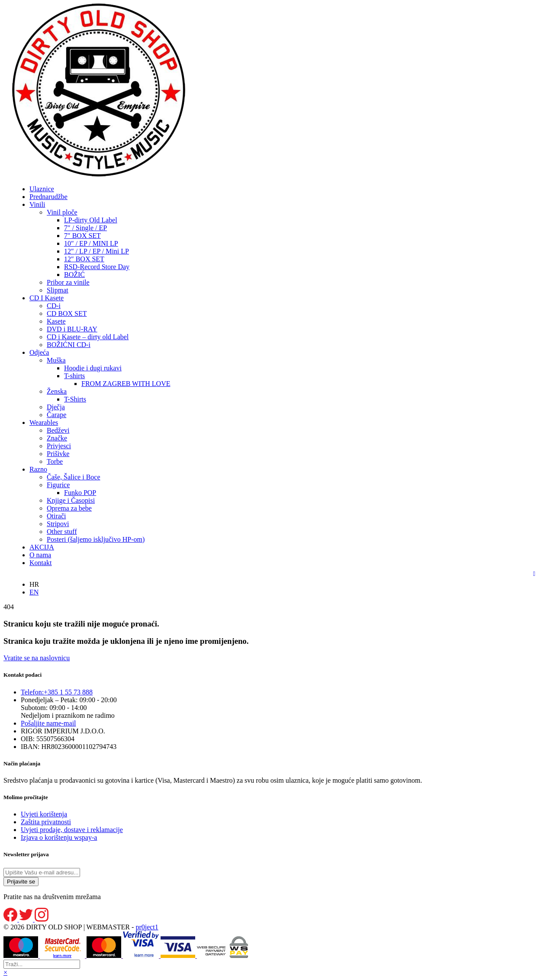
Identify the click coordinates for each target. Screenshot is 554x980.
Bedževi (58, 430)
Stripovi (58, 524)
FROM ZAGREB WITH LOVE (126, 384)
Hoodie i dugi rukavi (93, 368)
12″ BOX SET (84, 259)
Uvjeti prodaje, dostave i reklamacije (72, 830)
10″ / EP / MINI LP (91, 243)
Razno (38, 469)
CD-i (54, 306)
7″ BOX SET (82, 236)
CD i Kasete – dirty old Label (88, 337)
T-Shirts (75, 399)
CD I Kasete (47, 298)
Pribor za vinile (68, 282)
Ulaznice (42, 189)
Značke (57, 438)
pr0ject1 (147, 927)
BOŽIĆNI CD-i (69, 345)
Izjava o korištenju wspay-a (59, 837)
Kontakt (41, 563)
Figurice (58, 485)
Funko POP (80, 493)
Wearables (44, 423)
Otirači (56, 516)
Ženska (57, 391)
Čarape (56, 415)
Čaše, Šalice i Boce (74, 477)
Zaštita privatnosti (46, 822)
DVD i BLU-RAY (72, 329)
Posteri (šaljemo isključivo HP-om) (96, 539)
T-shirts (74, 376)
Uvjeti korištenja (44, 814)
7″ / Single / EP (85, 228)
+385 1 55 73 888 (57, 692)
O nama (40, 555)
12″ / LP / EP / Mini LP (97, 251)
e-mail (48, 723)
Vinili (37, 204)
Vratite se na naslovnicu (37, 658)
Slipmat (58, 290)
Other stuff (62, 532)
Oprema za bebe (69, 508)
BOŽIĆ (74, 275)
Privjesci (59, 446)
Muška (56, 360)
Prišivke (58, 454)
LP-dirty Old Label (91, 220)
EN (34, 592)
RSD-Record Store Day (97, 267)
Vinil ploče (62, 212)
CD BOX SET (67, 313)
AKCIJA (42, 547)
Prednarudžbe (48, 197)
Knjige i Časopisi (71, 500)
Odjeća (39, 352)
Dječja (56, 407)
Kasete (56, 321)
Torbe (55, 461)
